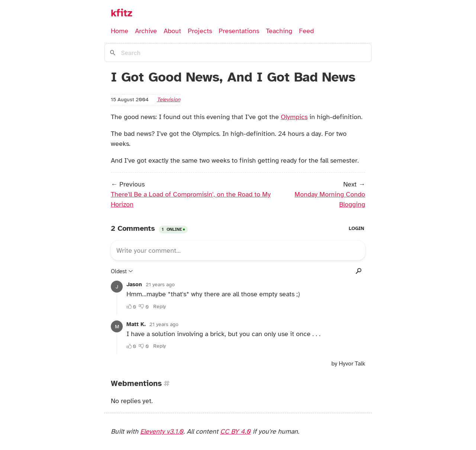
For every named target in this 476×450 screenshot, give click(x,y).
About (172, 31)
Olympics (294, 117)
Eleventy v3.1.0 (162, 431)
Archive (146, 31)
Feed (306, 31)
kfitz (122, 13)
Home (120, 31)
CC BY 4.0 (235, 431)
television (169, 99)
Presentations (239, 31)
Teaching (279, 31)
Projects (200, 31)
